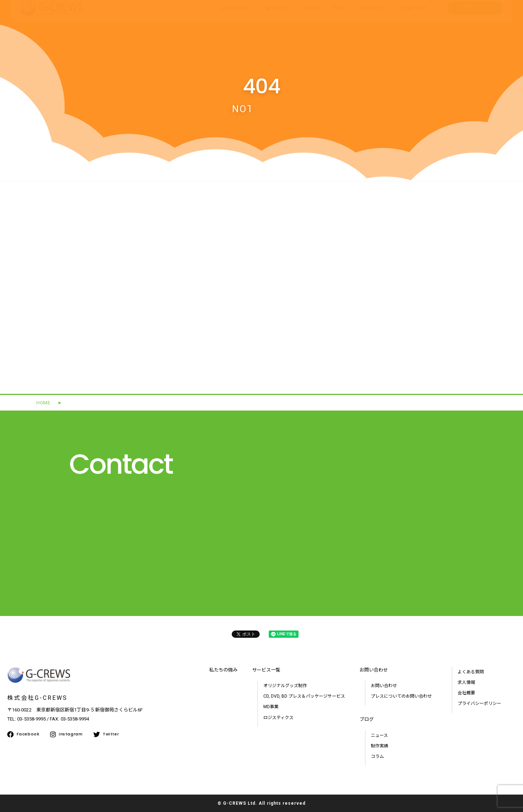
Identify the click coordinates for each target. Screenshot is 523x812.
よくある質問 (471, 672)
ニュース (379, 735)
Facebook (23, 734)
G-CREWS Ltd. (240, 803)
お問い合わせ (384, 686)
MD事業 (271, 707)
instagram (66, 734)
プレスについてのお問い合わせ (401, 696)
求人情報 (466, 682)
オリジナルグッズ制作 (285, 686)
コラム (377, 756)
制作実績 (380, 746)
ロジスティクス (278, 718)
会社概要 (466, 693)
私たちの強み (223, 670)
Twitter (106, 734)
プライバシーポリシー (479, 703)
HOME (43, 403)
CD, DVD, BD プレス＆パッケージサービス (304, 696)
